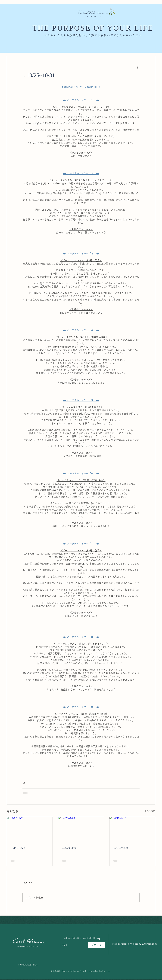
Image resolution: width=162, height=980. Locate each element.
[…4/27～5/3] (30, 830)
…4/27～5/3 (18, 848)
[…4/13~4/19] (132, 830)
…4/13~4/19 (121, 848)
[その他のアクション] (138, 67)
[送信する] (97, 945)
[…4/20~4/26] (81, 830)
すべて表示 (150, 811)
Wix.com (106, 971)
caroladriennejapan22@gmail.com (137, 944)
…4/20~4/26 (69, 848)
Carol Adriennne (93, 13)
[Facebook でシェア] (24, 783)
